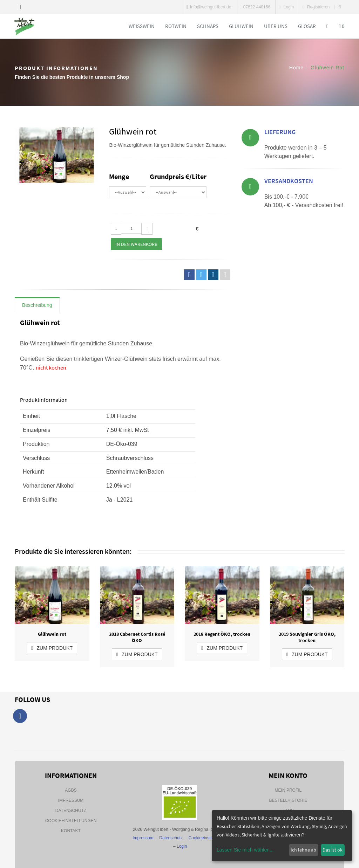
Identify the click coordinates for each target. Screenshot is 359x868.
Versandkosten (289, 182)
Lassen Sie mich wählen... (245, 850)
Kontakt (71, 831)
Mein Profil (288, 790)
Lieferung (280, 133)
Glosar (307, 26)
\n (128, 192)
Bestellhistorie (288, 800)
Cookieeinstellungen (71, 821)
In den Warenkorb (136, 244)
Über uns (276, 26)
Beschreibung (37, 305)
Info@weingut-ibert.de (209, 7)
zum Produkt (52, 648)
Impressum (71, 800)
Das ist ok (333, 850)
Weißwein (142, 26)
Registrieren (316, 7)
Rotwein (176, 26)
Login (286, 7)
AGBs (71, 790)
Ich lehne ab (303, 850)
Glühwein (241, 26)
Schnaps (208, 26)
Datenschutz (71, 811)
